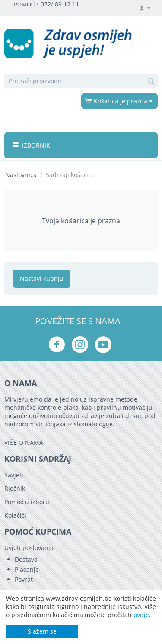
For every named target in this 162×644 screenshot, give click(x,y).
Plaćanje (27, 569)
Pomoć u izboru (27, 502)
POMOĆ (24, 5)
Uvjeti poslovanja (29, 548)
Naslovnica (21, 175)
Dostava (26, 559)
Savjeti (14, 475)
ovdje (141, 615)
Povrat (24, 579)
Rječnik (15, 488)
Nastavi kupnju (42, 279)
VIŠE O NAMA (24, 443)
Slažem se (42, 631)
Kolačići (15, 515)
